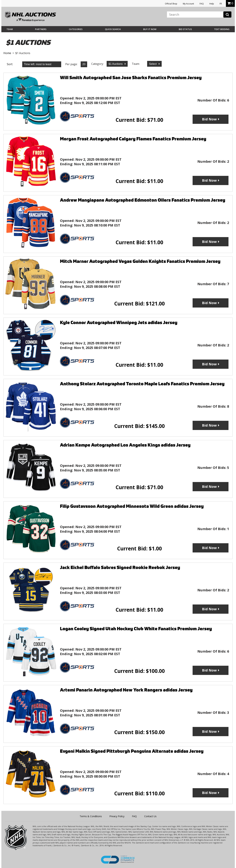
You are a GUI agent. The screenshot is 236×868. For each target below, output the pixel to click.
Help (212, 4)
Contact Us (150, 816)
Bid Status (185, 29)
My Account (188, 4)
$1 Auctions (116, 64)
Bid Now (209, 119)
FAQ (202, 4)
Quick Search (113, 29)
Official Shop (171, 4)
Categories (76, 29)
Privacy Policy (117, 816)
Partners (41, 29)
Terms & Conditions (91, 816)
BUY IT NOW (150, 29)
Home (7, 53)
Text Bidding (222, 29)
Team (10, 29)
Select (153, 64)
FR (221, 4)
